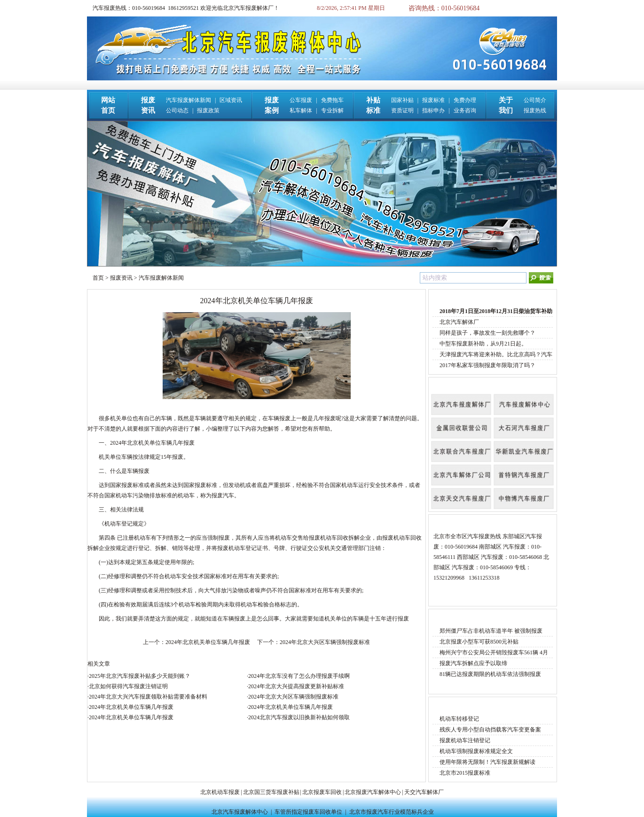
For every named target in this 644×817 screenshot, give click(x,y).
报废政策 (208, 110)
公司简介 (535, 100)
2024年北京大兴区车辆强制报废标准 (325, 642)
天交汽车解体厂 (424, 792)
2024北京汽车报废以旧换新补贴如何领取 (299, 717)
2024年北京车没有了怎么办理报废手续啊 (299, 676)
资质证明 (402, 110)
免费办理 (465, 100)
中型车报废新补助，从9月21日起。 (483, 344)
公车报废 (301, 100)
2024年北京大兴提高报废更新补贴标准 (296, 686)
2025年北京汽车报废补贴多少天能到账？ (140, 676)
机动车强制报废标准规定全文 (476, 751)
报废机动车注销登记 (465, 740)
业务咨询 (465, 110)
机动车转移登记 (459, 719)
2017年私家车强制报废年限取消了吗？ (487, 365)
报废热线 (535, 110)
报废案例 (447, 616)
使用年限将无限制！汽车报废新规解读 (487, 762)
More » (542, 296)
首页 (98, 278)
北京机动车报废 (220, 792)
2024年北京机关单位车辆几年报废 (208, 642)
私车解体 (301, 110)
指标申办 (433, 110)
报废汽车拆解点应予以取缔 (473, 663)
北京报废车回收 (322, 792)
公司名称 (447, 384)
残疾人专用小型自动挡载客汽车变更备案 (490, 730)
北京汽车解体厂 (459, 322)
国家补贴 (402, 100)
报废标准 (433, 100)
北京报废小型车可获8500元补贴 (479, 642)
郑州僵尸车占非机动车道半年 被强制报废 (491, 631)
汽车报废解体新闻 (188, 100)
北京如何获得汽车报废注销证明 (128, 686)
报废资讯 (121, 278)
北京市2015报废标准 (465, 773)
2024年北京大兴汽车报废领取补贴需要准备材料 (148, 697)
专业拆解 (332, 110)
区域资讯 (231, 100)
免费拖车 (332, 100)
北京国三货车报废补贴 (271, 792)
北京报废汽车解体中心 (373, 792)
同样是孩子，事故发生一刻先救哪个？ (487, 333)
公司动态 (177, 110)
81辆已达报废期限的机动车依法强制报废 (490, 674)
